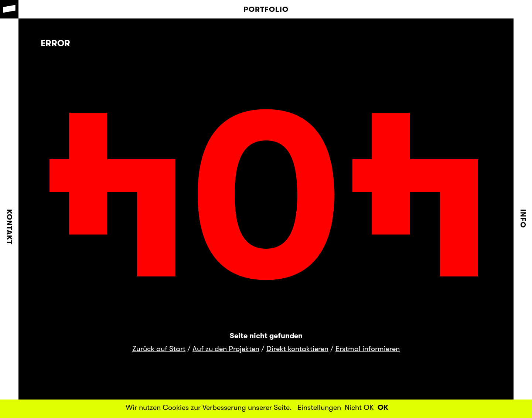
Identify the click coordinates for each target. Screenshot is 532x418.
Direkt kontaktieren (297, 349)
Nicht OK (359, 407)
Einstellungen (319, 407)
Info (523, 219)
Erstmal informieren (368, 349)
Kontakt (9, 227)
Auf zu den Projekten (226, 349)
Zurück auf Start (159, 349)
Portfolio (266, 9)
